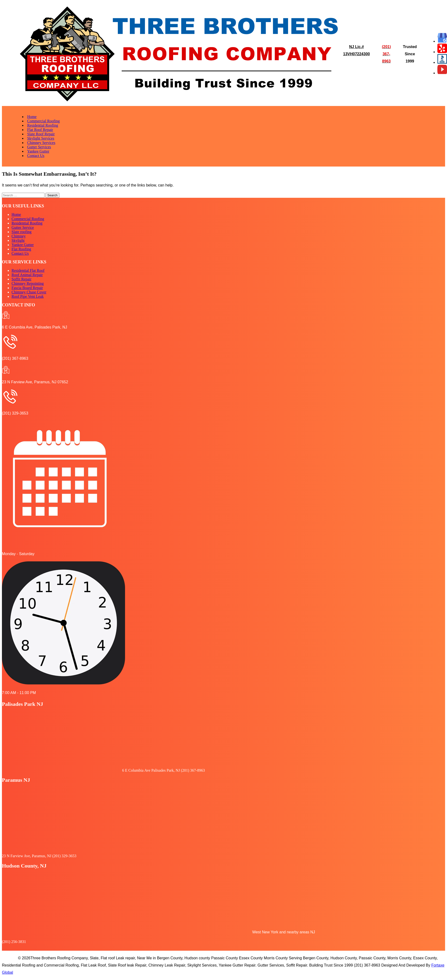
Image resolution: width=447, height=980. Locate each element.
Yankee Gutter (38, 151)
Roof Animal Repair (27, 275)
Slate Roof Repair (41, 134)
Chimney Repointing (28, 283)
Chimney (19, 236)
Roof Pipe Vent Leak (28, 296)
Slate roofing (22, 232)
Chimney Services (41, 143)
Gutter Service (23, 227)
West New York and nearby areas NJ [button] (284, 932)
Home (32, 117)
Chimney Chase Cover (29, 292)
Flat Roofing (21, 249)
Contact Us (36, 156)
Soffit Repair (22, 279)
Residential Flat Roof (28, 270)
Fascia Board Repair (27, 288)
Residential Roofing (43, 125)
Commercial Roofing (44, 121)
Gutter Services (39, 147)
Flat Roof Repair (40, 130)
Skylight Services (41, 138)
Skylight (18, 240)
